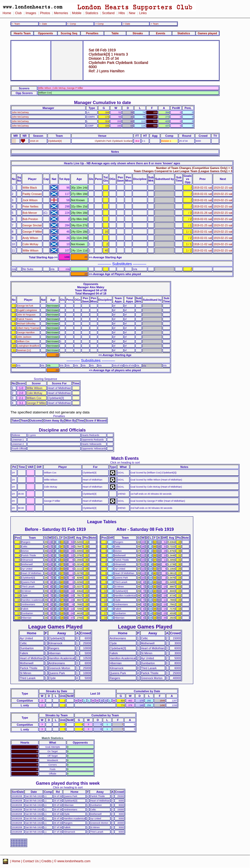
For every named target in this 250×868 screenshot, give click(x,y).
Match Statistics (53, 738)
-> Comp (99, 24)
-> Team (154, 24)
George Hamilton (26, 332)
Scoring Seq (69, 33)
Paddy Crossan (32, 194)
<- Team (16, 24)
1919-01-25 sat (203, 225)
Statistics (92, 13)
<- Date (43, 24)
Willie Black (30, 188)
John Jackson (24, 337)
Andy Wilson (30, 238)
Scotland (108, 13)
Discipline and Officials (62, 430)
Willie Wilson (30, 250)
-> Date (126, 24)
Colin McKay (30, 244)
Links (143, 13)
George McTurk (25, 306)
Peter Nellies (30, 206)
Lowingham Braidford (28, 346)
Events (161, 33)
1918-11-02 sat (203, 244)
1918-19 (34, 141)
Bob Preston (30, 219)
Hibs (122, 13)
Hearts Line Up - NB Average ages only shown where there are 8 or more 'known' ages (122, 163)
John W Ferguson (26, 315)
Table (115, 33)
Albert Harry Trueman (28, 328)
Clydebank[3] (55, 141)
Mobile (77, 13)
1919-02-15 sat (223, 188)
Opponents (45, 33)
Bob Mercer (30, 213)
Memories (61, 13)
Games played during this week (68, 783)
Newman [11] (24, 350)
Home (7, 13)
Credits (46, 861)
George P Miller (32, 232)
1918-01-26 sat (203, 213)
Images (31, 13)
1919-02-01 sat (203, 188)
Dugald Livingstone (27, 310)
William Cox (23, 341)
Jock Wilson (30, 200)
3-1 (137, 141)
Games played (207, 33)
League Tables (102, 522)
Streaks (138, 33)
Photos (45, 13)
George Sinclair (32, 225)
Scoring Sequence (45, 379)
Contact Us (31, 861)
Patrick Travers (25, 319)
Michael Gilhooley (26, 324)
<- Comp (71, 24)
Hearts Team (22, 33)
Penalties (92, 33)
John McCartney (20, 112)
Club (18, 13)
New (132, 13)
